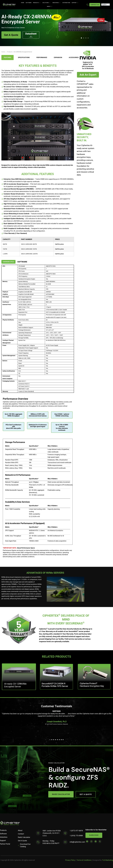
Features (8, 57)
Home (23, 3)
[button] (81, 38)
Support (75, 3)
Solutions (46, 3)
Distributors (66, 3)
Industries (56, 3)
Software (29, 3)
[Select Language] (105, 5)
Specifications (24, 57)
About (50, 6)
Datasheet (31, 35)
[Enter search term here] (87, 5)
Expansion (58, 57)
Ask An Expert (88, 75)
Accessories (74, 57)
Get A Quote (11, 35)
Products (37, 3)
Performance (42, 57)
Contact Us (95, 5)
